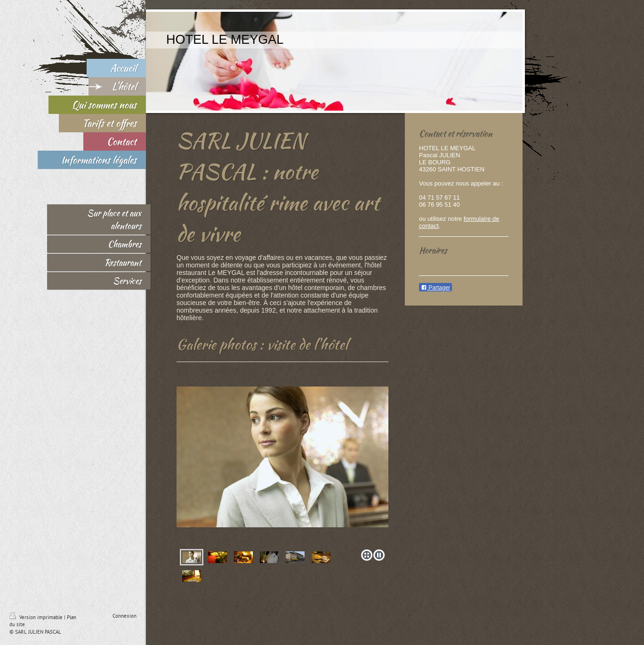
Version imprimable (37, 617)
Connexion (125, 616)
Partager (435, 288)
